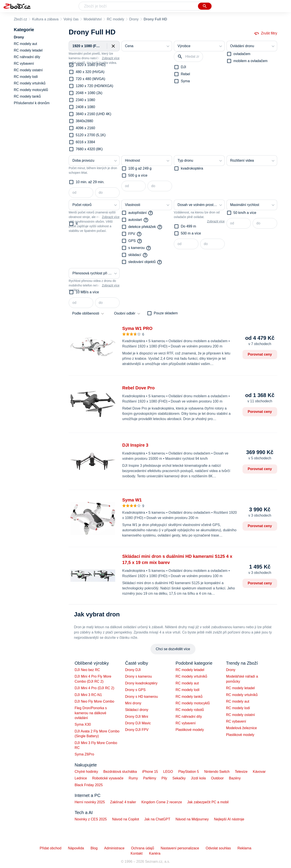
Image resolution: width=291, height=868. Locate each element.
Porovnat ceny (260, 354)
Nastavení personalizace (180, 848)
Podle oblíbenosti (86, 313)
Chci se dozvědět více (173, 649)
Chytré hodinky (86, 772)
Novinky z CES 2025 (91, 819)
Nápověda (76, 848)
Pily (164, 778)
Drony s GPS (135, 690)
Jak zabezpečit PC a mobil (208, 802)
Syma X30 (83, 724)
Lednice (81, 778)
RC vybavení (186, 723)
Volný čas (71, 19)
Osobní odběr (125, 313)
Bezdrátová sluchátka (120, 772)
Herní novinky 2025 (90, 802)
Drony (134, 19)
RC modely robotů (190, 710)
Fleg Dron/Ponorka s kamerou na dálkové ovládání (91, 713)
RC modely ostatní (241, 715)
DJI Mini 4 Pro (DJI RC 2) (94, 688)
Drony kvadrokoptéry (141, 683)
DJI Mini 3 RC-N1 (88, 695)
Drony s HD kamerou (141, 697)
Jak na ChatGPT (157, 819)
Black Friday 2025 (89, 785)
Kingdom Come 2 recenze (162, 802)
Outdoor (217, 778)
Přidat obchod (51, 848)
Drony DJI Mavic (138, 723)
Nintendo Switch (217, 772)
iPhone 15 (150, 772)
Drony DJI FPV (137, 730)
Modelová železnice (242, 728)
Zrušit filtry (266, 33)
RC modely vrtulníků (191, 676)
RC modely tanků (189, 697)
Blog (94, 848)
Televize (241, 772)
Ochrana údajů (143, 848)
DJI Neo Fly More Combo (94, 701)
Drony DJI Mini (137, 717)
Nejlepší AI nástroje (229, 819)
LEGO (168, 772)
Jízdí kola (198, 778)
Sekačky (179, 778)
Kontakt (137, 853)
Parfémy (150, 778)
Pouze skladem (166, 313)
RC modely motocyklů (193, 703)
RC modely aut (187, 683)
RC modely (116, 19)
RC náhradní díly (189, 717)
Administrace (114, 848)
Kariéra (155, 853)
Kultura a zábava (45, 19)
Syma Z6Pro (84, 754)
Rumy (133, 778)
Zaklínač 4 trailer (123, 802)
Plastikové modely (190, 730)
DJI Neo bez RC (87, 670)
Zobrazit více (111, 58)
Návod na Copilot (126, 819)
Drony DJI (133, 670)
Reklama (244, 848)
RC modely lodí (188, 690)
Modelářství (93, 19)
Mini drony (133, 703)
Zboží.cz (20, 19)
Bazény (235, 778)
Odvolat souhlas (218, 848)
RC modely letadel (190, 670)
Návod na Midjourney (192, 819)
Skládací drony (137, 710)
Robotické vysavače (108, 778)
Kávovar (259, 772)
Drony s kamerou (138, 676)
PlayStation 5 (189, 772)
